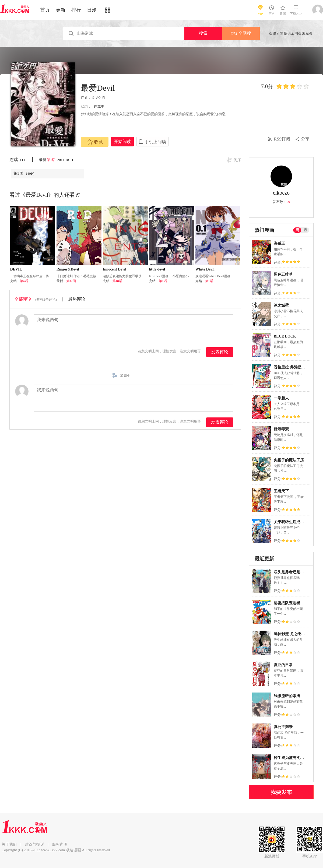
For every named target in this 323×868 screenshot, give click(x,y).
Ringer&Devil (68, 269)
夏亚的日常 (283, 665)
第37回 (71, 281)
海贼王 (279, 243)
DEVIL (16, 269)
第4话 (24, 281)
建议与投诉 (34, 844)
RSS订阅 (282, 139)
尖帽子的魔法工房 (289, 460)
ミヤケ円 (98, 97)
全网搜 (241, 33)
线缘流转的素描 (287, 696)
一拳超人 (281, 398)
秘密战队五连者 (287, 603)
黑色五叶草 (283, 274)
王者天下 (281, 491)
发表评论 (220, 352)
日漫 (92, 10)
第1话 (52, 160)
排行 (76, 10)
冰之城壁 (281, 305)
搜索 (203, 33)
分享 (305, 139)
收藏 (95, 142)
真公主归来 (283, 727)
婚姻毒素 (281, 429)
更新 (61, 10)
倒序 (237, 160)
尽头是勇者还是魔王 (291, 572)
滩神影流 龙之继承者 (291, 634)
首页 (45, 10)
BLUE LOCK (285, 336)
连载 (18, 159)
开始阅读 (122, 141)
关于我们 (9, 844)
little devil (157, 269)
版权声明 (60, 844)
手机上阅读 (155, 142)
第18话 (117, 281)
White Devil (205, 269)
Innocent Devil (115, 269)
